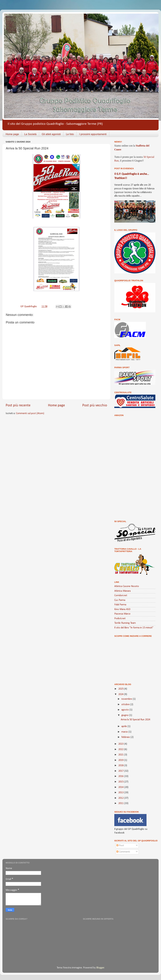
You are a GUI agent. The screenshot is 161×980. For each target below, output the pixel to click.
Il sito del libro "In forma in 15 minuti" (134, 628)
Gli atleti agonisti (51, 134)
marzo (125, 732)
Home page (12, 134)
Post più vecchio (95, 405)
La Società (30, 134)
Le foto (70, 134)
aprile (124, 726)
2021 (121, 755)
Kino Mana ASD (122, 609)
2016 (121, 776)
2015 (121, 782)
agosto (125, 710)
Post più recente (18, 405)
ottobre (126, 705)
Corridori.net (121, 596)
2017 (121, 771)
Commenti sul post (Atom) (30, 413)
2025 (121, 689)
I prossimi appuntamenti (93, 134)
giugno (125, 715)
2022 (121, 749)
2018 (121, 766)
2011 (121, 803)
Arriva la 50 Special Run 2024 (135, 720)
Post (120, 846)
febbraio (126, 737)
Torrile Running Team (125, 623)
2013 (121, 793)
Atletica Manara (122, 591)
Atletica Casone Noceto (127, 586)
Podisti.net (120, 619)
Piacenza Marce (122, 614)
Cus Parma (120, 600)
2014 (121, 787)
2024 (121, 694)
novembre (127, 699)
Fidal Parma (120, 605)
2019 (121, 760)
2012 (121, 798)
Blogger (100, 968)
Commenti (123, 852)
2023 (121, 744)
